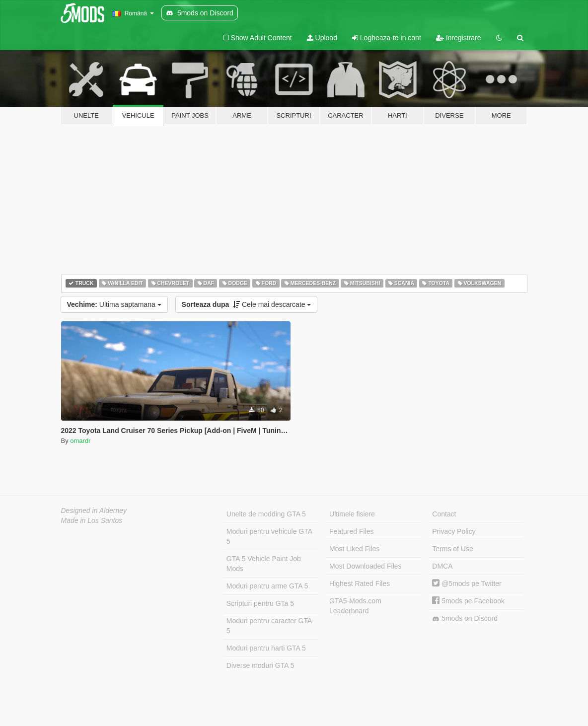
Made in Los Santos (92, 520)
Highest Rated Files (360, 583)
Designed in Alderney (94, 510)
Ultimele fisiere (352, 514)
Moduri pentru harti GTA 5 (266, 648)
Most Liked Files (354, 549)
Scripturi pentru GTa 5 (260, 603)
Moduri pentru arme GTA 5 (267, 586)
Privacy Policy (454, 531)
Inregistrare (459, 38)
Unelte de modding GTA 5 (266, 514)
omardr (80, 441)
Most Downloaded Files (366, 566)
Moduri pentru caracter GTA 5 (269, 626)
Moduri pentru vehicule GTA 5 (269, 536)
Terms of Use (452, 549)
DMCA (442, 566)
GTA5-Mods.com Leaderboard (355, 606)
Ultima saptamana (114, 304)
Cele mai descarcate (247, 304)
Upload (322, 38)
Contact (444, 514)
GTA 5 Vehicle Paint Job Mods (264, 564)
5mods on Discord (465, 618)
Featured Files (351, 531)
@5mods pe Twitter (467, 583)
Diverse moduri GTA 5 (260, 665)
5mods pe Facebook (468, 601)
